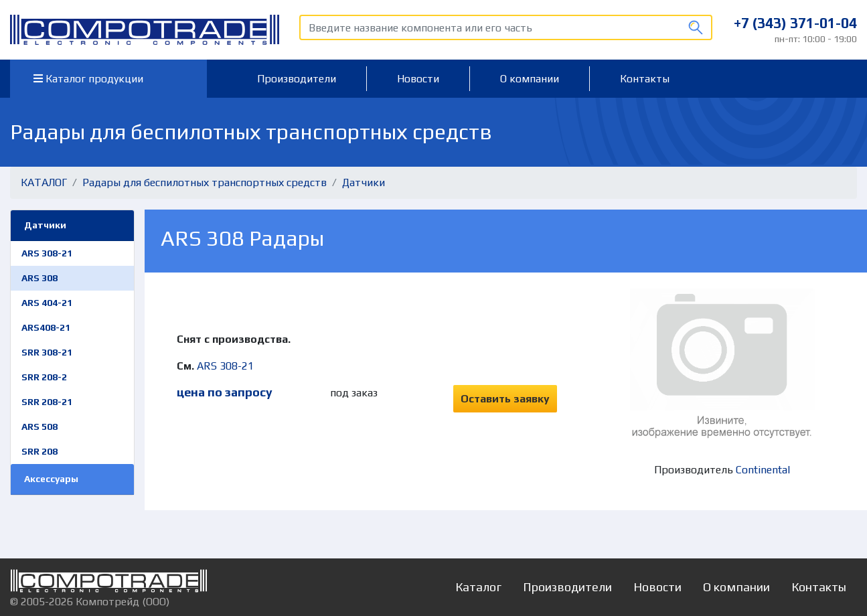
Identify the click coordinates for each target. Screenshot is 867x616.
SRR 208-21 (47, 402)
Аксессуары (51, 479)
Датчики (364, 182)
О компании (530, 79)
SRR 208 (40, 451)
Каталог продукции (88, 79)
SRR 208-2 (44, 377)
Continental (763, 470)
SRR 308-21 (47, 352)
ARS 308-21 (47, 253)
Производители (297, 79)
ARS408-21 (46, 327)
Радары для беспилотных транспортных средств (205, 182)
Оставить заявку (505, 399)
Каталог (478, 587)
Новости (418, 79)
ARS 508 (40, 427)
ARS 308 (40, 278)
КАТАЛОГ (44, 182)
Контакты (645, 79)
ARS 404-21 (47, 303)
